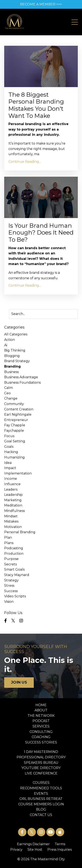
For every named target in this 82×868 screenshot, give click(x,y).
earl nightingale (18, 414)
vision (9, 602)
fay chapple (15, 425)
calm (8, 388)
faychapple (14, 431)
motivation (13, 527)
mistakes (11, 521)
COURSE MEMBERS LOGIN (41, 804)
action (10, 340)
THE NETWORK (41, 716)
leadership (13, 495)
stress (9, 586)
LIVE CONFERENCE (41, 773)
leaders (11, 489)
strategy (11, 580)
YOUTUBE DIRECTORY (41, 768)
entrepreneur (16, 420)
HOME (41, 705)
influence (12, 484)
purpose (11, 559)
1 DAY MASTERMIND (41, 752)
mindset (11, 516)
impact (10, 468)
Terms (60, 844)
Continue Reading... (25, 162)
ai (6, 345)
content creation (19, 409)
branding (12, 366)
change (11, 398)
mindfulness (14, 511)
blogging (12, 356)
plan (8, 537)
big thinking (15, 350)
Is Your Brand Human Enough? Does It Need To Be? (41, 233)
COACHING (41, 737)
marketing (13, 500)
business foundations (22, 383)
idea (8, 463)
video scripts (15, 596)
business (11, 372)
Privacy (16, 850)
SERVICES (41, 726)
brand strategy (17, 361)
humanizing (14, 457)
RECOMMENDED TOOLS (41, 788)
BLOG (41, 809)
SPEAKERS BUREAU (41, 763)
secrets (10, 564)
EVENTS (41, 794)
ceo (7, 393)
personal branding (20, 532)
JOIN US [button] (19, 682)
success (11, 591)
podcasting (14, 548)
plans (9, 543)
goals (9, 447)
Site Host (35, 850)
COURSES (41, 783)
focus (9, 436)
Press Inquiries (60, 850)
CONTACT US (41, 815)
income (11, 479)
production (14, 554)
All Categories (16, 334)
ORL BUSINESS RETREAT (41, 799)
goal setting (15, 441)
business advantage (21, 377)
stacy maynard (17, 575)
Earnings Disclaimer (33, 844)
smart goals (14, 569)
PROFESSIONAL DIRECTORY (41, 757)
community (14, 404)
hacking (11, 452)
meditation (13, 505)
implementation (18, 473)
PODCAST (41, 721)
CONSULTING (41, 732)
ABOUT (41, 710)
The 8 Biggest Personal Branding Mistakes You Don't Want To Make (36, 105)
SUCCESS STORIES (41, 742)
